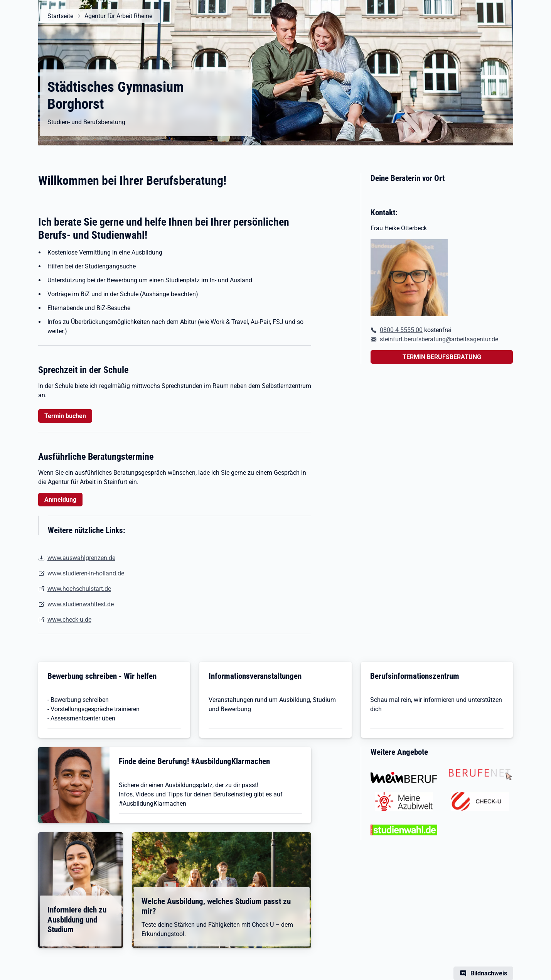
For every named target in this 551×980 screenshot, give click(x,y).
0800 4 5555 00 (401, 330)
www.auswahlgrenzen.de (81, 558)
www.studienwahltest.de (81, 604)
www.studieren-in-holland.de (86, 573)
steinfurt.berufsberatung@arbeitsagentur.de (439, 339)
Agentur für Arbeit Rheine (118, 16)
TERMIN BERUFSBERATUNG (442, 357)
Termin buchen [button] (65, 416)
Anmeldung (60, 500)
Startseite (60, 16)
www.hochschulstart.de (79, 589)
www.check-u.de (69, 620)
